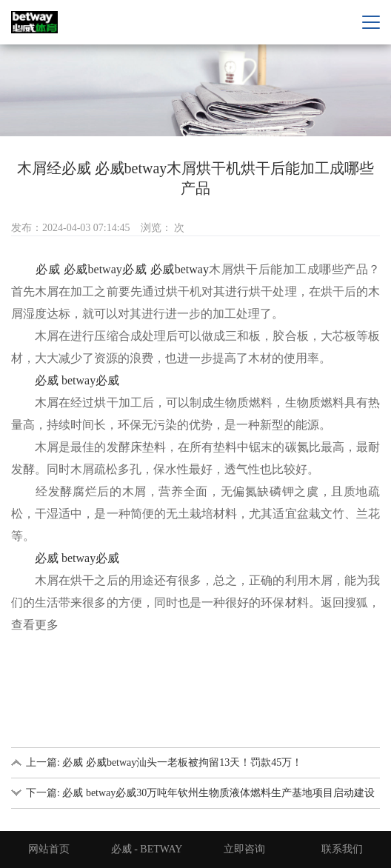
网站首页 (49, 849)
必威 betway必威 (77, 380)
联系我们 (342, 849)
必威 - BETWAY (147, 849)
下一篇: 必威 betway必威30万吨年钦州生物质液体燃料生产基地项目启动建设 (200, 793)
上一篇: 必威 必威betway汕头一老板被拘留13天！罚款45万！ (164, 762)
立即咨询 (244, 849)
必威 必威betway (79, 269)
